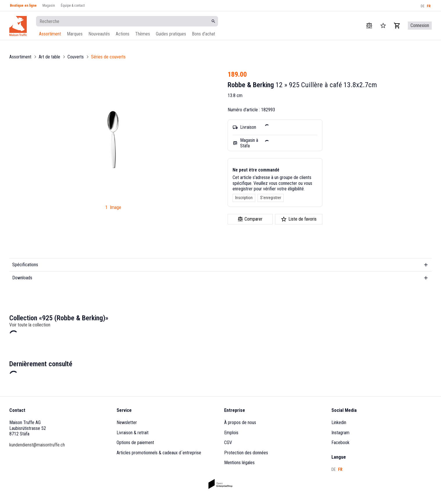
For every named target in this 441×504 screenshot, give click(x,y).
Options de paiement (135, 443)
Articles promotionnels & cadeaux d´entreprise (159, 453)
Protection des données (246, 453)
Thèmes (143, 34)
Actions (123, 34)
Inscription (244, 198)
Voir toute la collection (30, 325)
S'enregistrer (271, 198)
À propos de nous (240, 422)
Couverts (76, 57)
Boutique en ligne (23, 6)
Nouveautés (99, 34)
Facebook (340, 443)
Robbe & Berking (251, 85)
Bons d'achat (203, 34)
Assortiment (50, 34)
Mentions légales (239, 463)
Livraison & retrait (133, 433)
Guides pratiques (171, 34)
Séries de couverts (108, 57)
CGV (228, 443)
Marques (75, 34)
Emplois (231, 433)
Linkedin (339, 422)
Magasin (49, 6)
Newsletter (127, 422)
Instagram (340, 433)
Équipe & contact (73, 6)
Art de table (49, 57)
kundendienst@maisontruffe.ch (37, 445)
